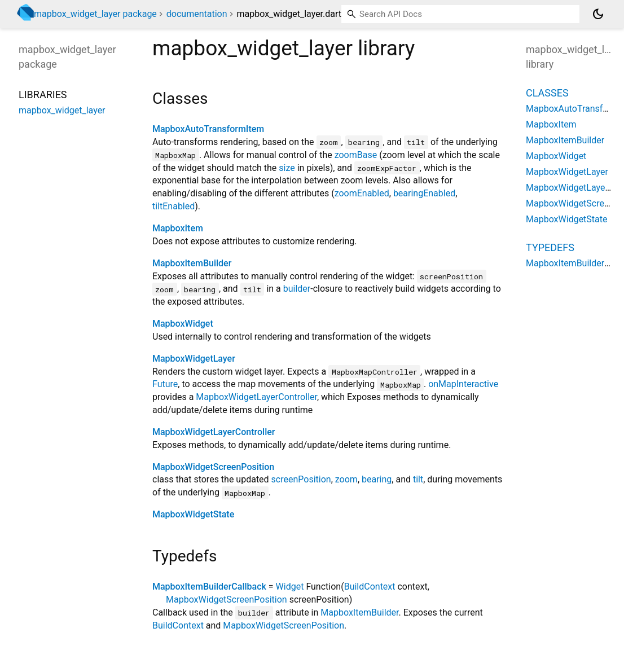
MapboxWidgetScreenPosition (213, 467)
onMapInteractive (463, 384)
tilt (418, 479)
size (287, 168)
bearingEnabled (424, 193)
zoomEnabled (362, 193)
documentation (197, 14)
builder (297, 289)
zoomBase (356, 155)
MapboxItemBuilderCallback (209, 587)
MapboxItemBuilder (192, 263)
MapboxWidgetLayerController (256, 397)
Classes (547, 93)
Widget (290, 587)
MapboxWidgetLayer (194, 359)
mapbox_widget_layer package (95, 14)
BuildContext (370, 587)
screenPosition (301, 479)
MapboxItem (178, 228)
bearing (377, 479)
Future (165, 384)
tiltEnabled (173, 206)
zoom (346, 479)
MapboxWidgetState (193, 514)
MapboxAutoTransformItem (208, 129)
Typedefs (550, 247)
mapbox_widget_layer (62, 110)
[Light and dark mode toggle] (598, 14)
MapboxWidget (183, 324)
